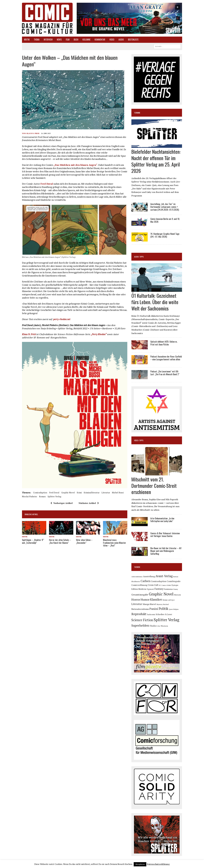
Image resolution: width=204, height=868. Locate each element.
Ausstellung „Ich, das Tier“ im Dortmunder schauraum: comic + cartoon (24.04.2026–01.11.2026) (165, 207)
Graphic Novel (68, 493)
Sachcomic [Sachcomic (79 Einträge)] (151, 614)
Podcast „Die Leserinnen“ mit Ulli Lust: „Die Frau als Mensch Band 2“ (165, 373)
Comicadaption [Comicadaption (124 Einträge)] (159, 581)
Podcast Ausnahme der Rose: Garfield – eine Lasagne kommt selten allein (166, 358)
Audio (121, 40)
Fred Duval (47, 184)
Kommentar (100, 40)
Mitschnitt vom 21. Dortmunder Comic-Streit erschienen (154, 486)
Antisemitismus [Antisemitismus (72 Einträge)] (137, 577)
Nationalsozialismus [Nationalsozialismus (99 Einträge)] (140, 609)
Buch (76, 40)
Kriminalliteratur (92, 493)
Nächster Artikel (89, 503)
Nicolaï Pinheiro (30, 496)
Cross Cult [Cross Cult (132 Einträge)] (153, 585)
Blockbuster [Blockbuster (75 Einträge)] (136, 581)
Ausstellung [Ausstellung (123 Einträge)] (149, 576)
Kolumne (86, 40)
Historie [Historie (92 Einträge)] (177, 595)
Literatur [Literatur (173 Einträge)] (137, 604)
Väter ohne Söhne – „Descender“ (84, 541)
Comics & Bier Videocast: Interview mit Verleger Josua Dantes (165, 535)
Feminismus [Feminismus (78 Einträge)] (168, 589)
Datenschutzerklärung (158, 864)
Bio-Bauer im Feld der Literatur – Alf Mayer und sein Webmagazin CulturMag (166, 551)
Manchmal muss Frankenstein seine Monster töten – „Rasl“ (114, 543)
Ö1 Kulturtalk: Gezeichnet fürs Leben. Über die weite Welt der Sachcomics (155, 302)
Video (112, 40)
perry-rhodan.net (62, 319)
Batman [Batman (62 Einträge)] (176, 577)
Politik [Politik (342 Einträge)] (163, 609)
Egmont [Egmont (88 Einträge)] (151, 589)
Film (68, 40)
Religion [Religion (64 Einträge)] (176, 609)
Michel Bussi (118, 493)
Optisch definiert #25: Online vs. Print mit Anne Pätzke (164, 343)
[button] (129, 18)
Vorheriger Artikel (62, 503)
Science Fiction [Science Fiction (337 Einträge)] (142, 620)
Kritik (27, 40)
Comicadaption (40, 493)
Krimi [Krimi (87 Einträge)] (165, 600)
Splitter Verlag (54, 496)
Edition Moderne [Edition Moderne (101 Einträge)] (139, 589)
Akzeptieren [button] (140, 864)
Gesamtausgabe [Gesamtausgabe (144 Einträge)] (140, 595)
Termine (137, 113)
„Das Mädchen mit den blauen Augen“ (75, 165)
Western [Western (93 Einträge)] (164, 626)
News (59, 40)
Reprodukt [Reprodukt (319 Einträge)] (139, 614)
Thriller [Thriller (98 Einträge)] (153, 626)
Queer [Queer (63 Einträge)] (171, 609)
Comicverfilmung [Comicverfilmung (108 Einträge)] (139, 585)
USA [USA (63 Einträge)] (159, 626)
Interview (48, 40)
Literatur (106, 493)
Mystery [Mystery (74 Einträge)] (160, 604)
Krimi (79, 493)
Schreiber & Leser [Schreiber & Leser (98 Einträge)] (164, 614)
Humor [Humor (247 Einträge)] (145, 599)
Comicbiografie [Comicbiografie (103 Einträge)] (174, 581)
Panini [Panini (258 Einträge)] (154, 609)
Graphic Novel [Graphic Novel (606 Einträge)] (161, 594)
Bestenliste (133, 40)
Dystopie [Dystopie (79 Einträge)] (175, 585)
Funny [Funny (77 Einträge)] (176, 589)
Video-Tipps (139, 440)
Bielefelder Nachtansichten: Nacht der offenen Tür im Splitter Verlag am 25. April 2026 (156, 161)
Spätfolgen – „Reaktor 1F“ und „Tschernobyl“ (33, 541)
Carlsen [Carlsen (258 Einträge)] (146, 581)
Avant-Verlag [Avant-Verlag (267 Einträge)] (164, 576)
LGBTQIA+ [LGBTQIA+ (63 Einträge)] (171, 600)
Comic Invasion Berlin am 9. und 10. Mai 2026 (165, 220)
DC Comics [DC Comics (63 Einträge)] (163, 585)
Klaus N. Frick (33, 133)
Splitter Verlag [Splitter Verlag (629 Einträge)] (166, 620)
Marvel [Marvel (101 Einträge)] (153, 604)
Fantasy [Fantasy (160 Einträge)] (159, 589)
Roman (42, 496)
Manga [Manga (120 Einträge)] (146, 604)
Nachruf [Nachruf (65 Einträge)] (166, 604)
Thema (37, 40)
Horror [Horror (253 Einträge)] (136, 599)
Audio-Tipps (139, 257)
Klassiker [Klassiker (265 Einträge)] (156, 599)
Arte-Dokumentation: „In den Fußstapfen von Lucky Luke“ (162, 520)
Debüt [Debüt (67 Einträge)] (169, 585)
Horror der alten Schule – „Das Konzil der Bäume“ (60, 541)
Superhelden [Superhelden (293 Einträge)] (140, 625)
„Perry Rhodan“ (99, 334)
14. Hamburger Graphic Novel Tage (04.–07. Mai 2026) (165, 235)
